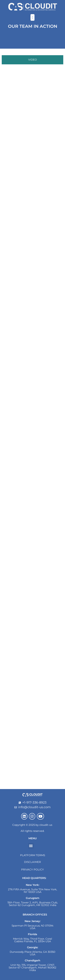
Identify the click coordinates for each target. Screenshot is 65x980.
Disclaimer (32, 862)
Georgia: (33, 947)
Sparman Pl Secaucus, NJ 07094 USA (32, 927)
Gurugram (33, 898)
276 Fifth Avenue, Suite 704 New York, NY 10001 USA (32, 891)
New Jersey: (33, 921)
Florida (32, 934)
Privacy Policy (32, 870)
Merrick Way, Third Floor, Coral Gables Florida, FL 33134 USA (32, 940)
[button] (32, 17)
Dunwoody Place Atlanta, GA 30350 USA (32, 953)
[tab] (32, 60)
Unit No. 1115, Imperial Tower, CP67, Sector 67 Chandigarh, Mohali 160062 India (32, 967)
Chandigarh (32, 960)
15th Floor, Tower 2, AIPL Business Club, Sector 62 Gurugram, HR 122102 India (33, 904)
